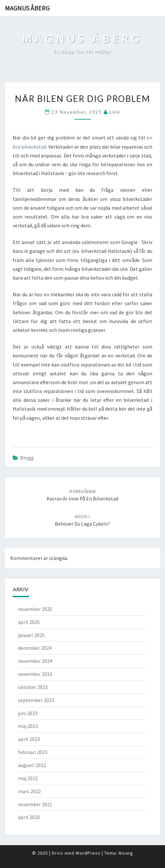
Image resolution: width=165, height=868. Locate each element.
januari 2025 (31, 635)
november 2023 (35, 674)
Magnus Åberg (27, 8)
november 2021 (35, 804)
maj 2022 (28, 778)
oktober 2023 (33, 687)
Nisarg (126, 853)
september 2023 (36, 700)
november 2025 (35, 609)
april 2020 (29, 817)
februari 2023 (33, 752)
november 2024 (35, 661)
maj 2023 (28, 726)
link (115, 112)
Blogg (27, 458)
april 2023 (29, 739)
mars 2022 (29, 791)
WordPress (88, 853)
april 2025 (29, 622)
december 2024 (35, 648)
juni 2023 (28, 713)
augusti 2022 (32, 765)
